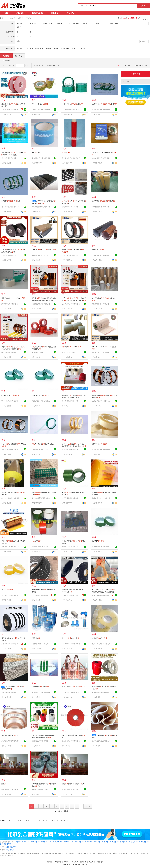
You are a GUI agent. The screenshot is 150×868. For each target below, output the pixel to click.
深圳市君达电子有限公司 (40, 255)
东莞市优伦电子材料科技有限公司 (102, 401)
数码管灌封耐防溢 (103, 201)
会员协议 (92, 862)
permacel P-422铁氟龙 (44, 250)
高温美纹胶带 (65, 48)
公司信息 (19, 56)
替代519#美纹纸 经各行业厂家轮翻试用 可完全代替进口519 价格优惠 (74, 446)
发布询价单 (136, 73)
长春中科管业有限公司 (9, 255)
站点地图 (75, 862)
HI (29, 820)
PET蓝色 (38, 152)
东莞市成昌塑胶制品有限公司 (41, 498)
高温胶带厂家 (38, 842)
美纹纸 (56, 48)
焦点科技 (78, 864)
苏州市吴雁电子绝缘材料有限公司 (11, 158)
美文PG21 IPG (71, 347)
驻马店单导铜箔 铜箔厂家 (73, 687)
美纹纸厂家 (19, 842)
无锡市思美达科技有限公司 (71, 547)
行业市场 (70, 13)
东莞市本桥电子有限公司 (100, 158)
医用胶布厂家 (28, 842)
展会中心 (55, 13)
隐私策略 (83, 862)
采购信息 (21, 13)
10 (77, 806)
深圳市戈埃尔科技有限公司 (41, 109)
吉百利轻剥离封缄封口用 (11, 735)
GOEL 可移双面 (40, 104)
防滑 (4, 784)
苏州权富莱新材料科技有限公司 (41, 547)
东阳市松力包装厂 (38, 352)
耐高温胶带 (39, 48)
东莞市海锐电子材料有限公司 (102, 255)
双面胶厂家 (108, 842)
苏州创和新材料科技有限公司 (11, 401)
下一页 (88, 806)
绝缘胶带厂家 (117, 842)
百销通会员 (9, 60)
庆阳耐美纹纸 (100, 638)
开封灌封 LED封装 (71, 638)
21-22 (66, 811)
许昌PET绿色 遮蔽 (73, 104)
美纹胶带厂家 (126, 842)
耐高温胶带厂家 (71, 842)
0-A (9, 820)
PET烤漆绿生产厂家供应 (43, 444)
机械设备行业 (37, 13)
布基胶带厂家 (82, 842)
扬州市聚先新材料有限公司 (41, 304)
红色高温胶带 (11, 847)
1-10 (55, 811)
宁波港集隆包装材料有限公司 (11, 789)
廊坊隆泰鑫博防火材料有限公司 (41, 789)
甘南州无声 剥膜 (40, 687)
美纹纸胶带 (20, 48)
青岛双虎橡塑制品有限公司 (41, 207)
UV (61, 820)
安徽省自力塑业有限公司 (40, 644)
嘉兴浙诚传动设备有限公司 (10, 692)
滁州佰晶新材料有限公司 (100, 207)
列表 (127, 65)
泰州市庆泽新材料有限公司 (10, 498)
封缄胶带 (76, 48)
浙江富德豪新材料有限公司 (10, 741)
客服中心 (67, 862)
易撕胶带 (84, 48)
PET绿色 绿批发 (11, 201)
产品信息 (6, 56)
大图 (117, 65)
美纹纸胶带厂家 (60, 842)
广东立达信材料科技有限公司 (11, 109)
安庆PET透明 (100, 444)
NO (43, 820)
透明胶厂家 (100, 842)
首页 (6, 13)
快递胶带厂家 (136, 842)
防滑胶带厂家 (91, 842)
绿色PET (98, 541)
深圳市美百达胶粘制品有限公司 (41, 449)
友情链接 (100, 862)
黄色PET (7, 589)
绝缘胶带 (30, 48)
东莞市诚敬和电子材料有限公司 (71, 207)
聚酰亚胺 (98, 250)
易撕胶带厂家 (6, 844)
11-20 (60, 811)
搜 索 (144, 5)
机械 (34, 201)
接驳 (66, 152)
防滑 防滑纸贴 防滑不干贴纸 (74, 784)
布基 (36, 541)
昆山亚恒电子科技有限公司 (71, 109)
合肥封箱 (36, 638)
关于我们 (50, 862)
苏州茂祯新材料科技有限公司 (71, 401)
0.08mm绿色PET (10, 395)
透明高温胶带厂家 (49, 842)
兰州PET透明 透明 (104, 104)
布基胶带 (48, 48)
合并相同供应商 (141, 65)
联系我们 (58, 862)
